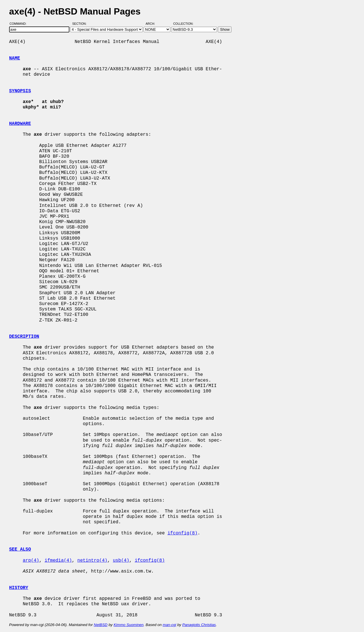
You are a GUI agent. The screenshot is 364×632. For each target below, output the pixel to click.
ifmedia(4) (58, 561)
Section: (81, 24)
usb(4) (121, 561)
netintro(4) (92, 561)
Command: (20, 24)
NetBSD (101, 625)
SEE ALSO (20, 549)
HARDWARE (20, 124)
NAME (15, 58)
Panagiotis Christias (199, 625)
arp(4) (31, 561)
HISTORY (19, 588)
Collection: (183, 24)
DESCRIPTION (24, 337)
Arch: (153, 24)
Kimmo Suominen (128, 625)
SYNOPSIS (20, 91)
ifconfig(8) (183, 533)
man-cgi (169, 625)
